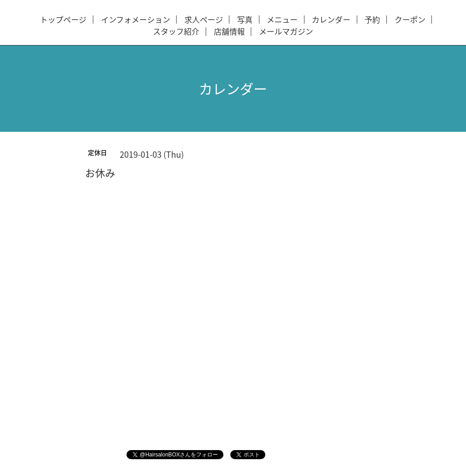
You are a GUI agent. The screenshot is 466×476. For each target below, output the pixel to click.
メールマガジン (286, 32)
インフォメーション (136, 20)
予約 (372, 20)
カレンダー (331, 20)
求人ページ (204, 20)
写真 (245, 20)
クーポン (410, 20)
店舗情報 (229, 32)
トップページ (63, 20)
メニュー (282, 20)
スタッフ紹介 (176, 32)
